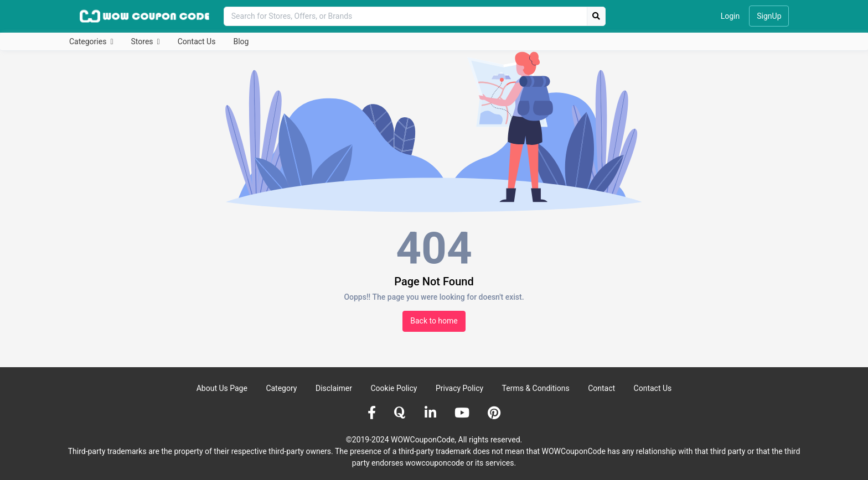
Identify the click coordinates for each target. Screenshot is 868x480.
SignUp (769, 16)
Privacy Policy (459, 388)
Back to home (434, 321)
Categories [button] (89, 41)
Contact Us (197, 41)
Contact (601, 388)
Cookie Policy (394, 388)
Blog (241, 41)
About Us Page (222, 388)
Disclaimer (334, 388)
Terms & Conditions (536, 388)
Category (281, 388)
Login (730, 16)
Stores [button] (143, 41)
